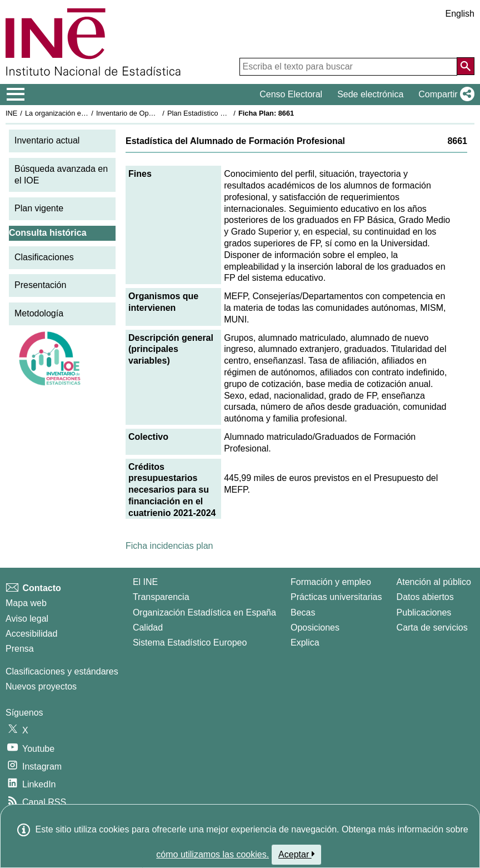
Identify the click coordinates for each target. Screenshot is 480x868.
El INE (145, 582)
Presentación (40, 285)
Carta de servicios (432, 628)
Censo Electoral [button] (291, 94)
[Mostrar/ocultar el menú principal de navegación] (16, 95)
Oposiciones (315, 628)
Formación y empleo (331, 582)
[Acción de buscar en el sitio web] (466, 66)
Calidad (148, 628)
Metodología (39, 313)
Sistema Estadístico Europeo (190, 643)
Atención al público (434, 582)
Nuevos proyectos (41, 686)
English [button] (460, 14)
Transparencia (161, 597)
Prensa (20, 649)
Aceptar (296, 854)
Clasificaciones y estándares (62, 671)
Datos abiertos (425, 597)
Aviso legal (27, 619)
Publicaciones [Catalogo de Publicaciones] (424, 612)
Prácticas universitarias (336, 597)
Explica (305, 643)
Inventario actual (47, 140)
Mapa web (26, 603)
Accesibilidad (31, 634)
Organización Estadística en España (204, 612)
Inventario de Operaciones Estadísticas (158, 113)
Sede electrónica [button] (370, 94)
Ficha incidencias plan (169, 546)
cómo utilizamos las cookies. (212, 854)
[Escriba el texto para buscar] (348, 67)
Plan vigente (39, 208)
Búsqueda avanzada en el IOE (61, 175)
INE (11, 113)
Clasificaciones (44, 257)
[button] (444, 95)
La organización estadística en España (86, 113)
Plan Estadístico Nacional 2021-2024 (226, 113)
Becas (303, 612)
